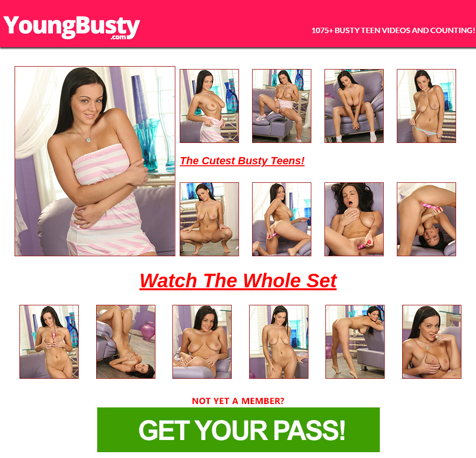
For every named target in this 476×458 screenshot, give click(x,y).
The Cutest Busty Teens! (242, 161)
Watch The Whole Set (238, 281)
